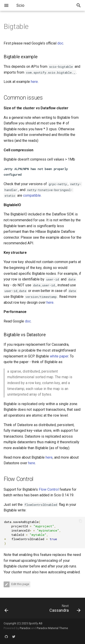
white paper (59, 356)
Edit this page (20, 584)
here (34, 82)
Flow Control (49, 489)
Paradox (25, 628)
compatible (32, 195)
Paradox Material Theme (52, 628)
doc (60, 43)
